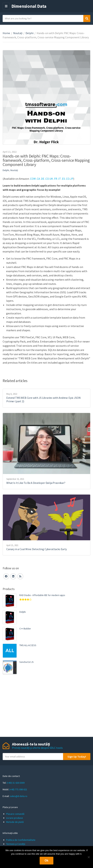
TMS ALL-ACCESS (28, 645)
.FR (55, 179)
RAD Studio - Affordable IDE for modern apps (42, 595)
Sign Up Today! (77, 757)
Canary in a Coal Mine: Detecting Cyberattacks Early (37, 549)
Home (6, 33)
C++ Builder (25, 629)
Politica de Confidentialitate (21, 840)
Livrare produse (15, 818)
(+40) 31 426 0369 (16, 783)
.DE (42, 179)
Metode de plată (15, 822)
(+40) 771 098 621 (18, 789)
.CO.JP (69, 179)
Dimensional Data (29, 6)
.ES (63, 179)
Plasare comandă (15, 814)
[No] (89, 857)
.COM (33, 179)
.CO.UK (49, 179)
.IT (59, 179)
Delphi (30, 33)
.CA (38, 179)
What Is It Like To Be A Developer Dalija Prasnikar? (36, 483)
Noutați (18, 33)
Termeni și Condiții (16, 844)
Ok (46, 861)
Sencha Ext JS (27, 662)
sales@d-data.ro (19, 796)
